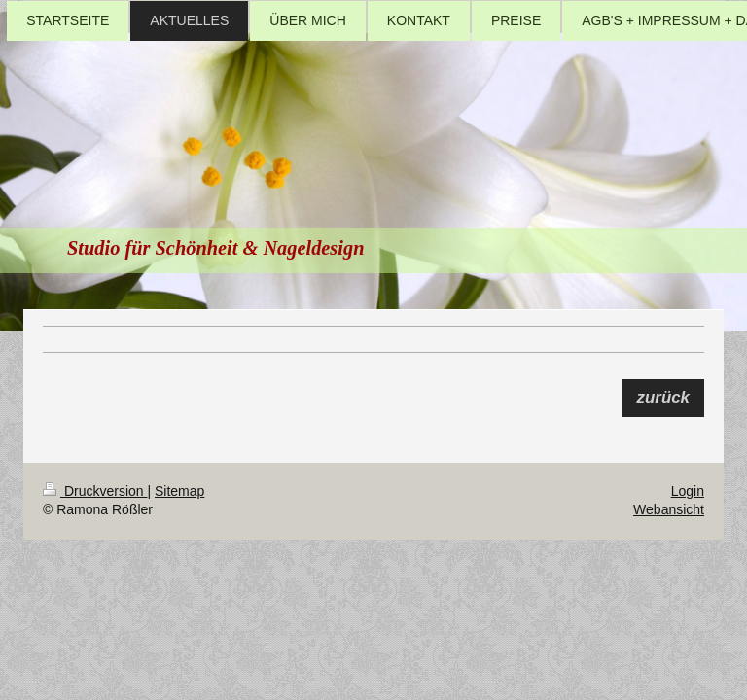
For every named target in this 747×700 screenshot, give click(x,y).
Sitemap (179, 491)
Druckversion (95, 491)
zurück (663, 397)
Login (688, 491)
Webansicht (669, 509)
